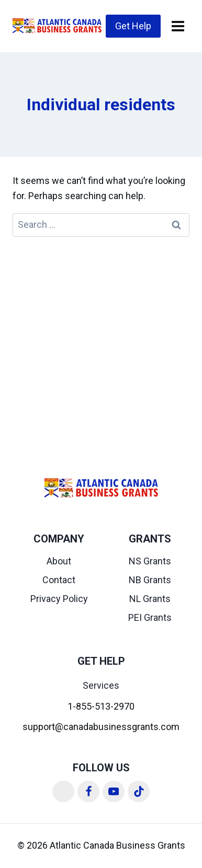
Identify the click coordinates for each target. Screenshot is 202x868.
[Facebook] (88, 792)
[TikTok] (139, 792)
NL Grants (150, 599)
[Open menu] (178, 26)
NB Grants (150, 580)
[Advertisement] (101, 343)
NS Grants (150, 561)
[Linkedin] (63, 792)
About (59, 561)
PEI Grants (150, 617)
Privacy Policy (59, 599)
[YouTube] (114, 792)
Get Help (133, 26)
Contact (59, 580)
